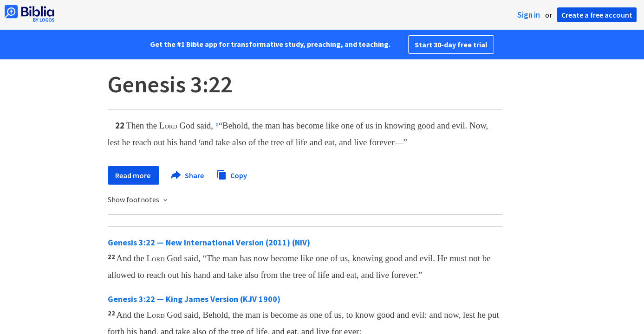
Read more (133, 175)
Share (188, 175)
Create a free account (597, 15)
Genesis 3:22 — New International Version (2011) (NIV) (209, 242)
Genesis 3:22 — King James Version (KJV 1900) (194, 299)
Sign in (529, 15)
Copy (232, 174)
